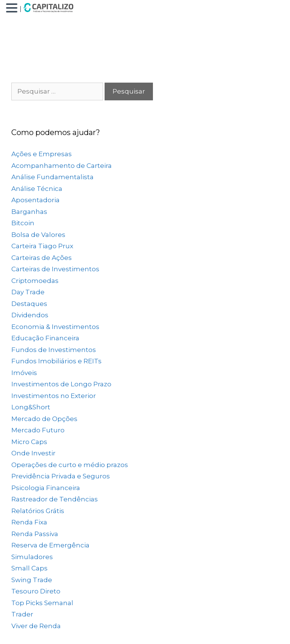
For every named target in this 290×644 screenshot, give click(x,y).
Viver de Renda (36, 626)
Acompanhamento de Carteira (62, 166)
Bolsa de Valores (38, 235)
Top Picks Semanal (42, 603)
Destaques (29, 304)
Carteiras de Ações (42, 258)
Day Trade (28, 292)
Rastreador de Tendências (55, 499)
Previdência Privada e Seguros (61, 476)
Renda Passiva (35, 534)
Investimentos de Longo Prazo (61, 384)
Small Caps (29, 568)
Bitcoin (23, 223)
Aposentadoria (35, 200)
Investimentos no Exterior (54, 396)
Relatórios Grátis (38, 511)
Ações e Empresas (42, 154)
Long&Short (31, 407)
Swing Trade (32, 580)
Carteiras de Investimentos (55, 269)
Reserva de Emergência (50, 545)
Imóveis (24, 373)
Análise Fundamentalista (52, 177)
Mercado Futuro (38, 430)
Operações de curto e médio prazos (70, 465)
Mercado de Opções (44, 419)
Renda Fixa (29, 522)
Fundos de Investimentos (54, 350)
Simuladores (32, 557)
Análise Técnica (37, 189)
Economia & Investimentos (55, 327)
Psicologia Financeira (46, 488)
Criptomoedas (35, 281)
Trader (22, 614)
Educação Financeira (45, 338)
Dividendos (30, 315)
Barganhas (29, 212)
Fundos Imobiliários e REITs (56, 361)
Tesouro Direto (36, 591)
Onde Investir (33, 453)
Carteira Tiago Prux (42, 246)
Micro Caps (29, 442)
